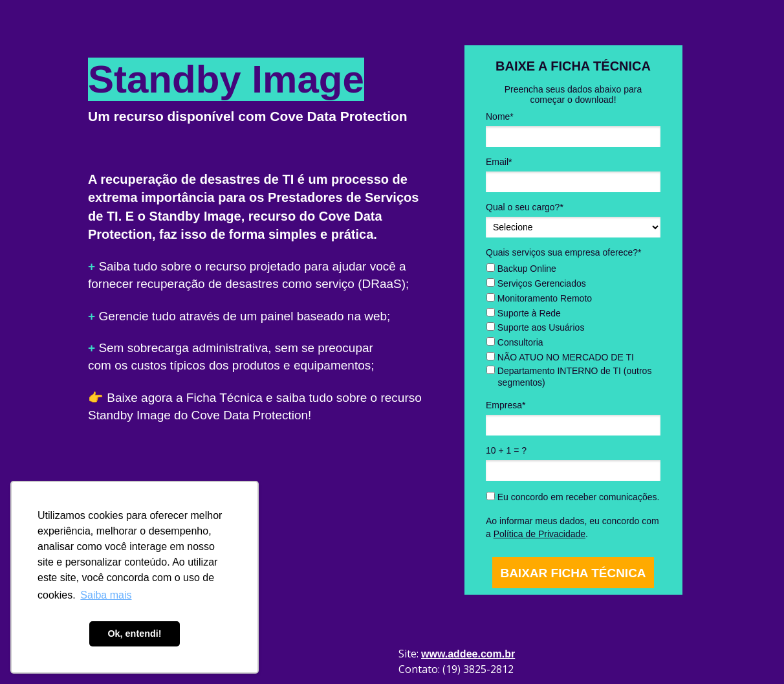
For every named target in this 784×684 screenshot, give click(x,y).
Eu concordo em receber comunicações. (573, 497)
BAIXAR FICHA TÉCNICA (573, 573)
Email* (499, 162)
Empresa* (506, 405)
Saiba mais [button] (106, 595)
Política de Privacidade (539, 534)
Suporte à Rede (524, 313)
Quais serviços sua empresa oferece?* (563, 252)
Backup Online (521, 269)
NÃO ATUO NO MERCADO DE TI (560, 357)
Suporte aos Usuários (536, 327)
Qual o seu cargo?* (525, 207)
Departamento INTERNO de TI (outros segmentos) (569, 377)
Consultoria (515, 342)
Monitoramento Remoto (539, 298)
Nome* (500, 116)
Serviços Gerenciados (536, 283)
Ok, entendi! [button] (134, 634)
